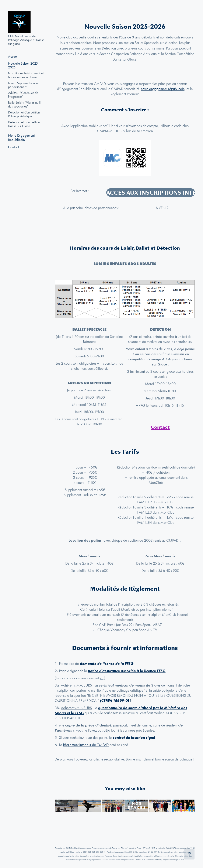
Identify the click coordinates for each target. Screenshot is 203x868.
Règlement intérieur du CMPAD (86, 745)
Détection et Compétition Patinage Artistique (24, 114)
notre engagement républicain (163, 89)
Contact (14, 147)
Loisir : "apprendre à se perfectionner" (23, 85)
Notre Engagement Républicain (21, 137)
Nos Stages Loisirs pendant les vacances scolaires (26, 75)
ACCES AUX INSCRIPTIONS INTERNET (150, 192)
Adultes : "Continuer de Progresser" (23, 95)
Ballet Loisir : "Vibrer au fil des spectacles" (25, 104)
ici (102, 678)
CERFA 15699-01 (115, 701)
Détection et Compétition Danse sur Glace (24, 124)
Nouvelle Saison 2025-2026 (23, 65)
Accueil (13, 56)
